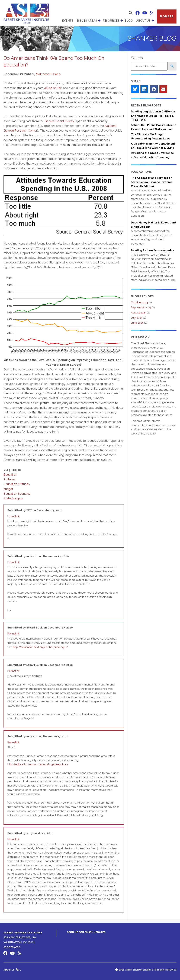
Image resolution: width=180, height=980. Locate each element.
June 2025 (137, 323)
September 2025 (141, 307)
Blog (129, 21)
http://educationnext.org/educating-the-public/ (38, 764)
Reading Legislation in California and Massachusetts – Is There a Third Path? (153, 116)
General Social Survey (59, 121)
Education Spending (17, 494)
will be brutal (52, 88)
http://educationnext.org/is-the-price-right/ (40, 647)
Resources (111, 21)
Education (10, 474)
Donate (167, 16)
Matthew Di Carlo (48, 74)
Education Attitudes (17, 484)
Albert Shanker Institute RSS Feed (152, 13)
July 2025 (137, 318)
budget (8, 489)
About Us (143, 21)
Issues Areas (87, 21)
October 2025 (139, 302)
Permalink (13, 516)
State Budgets (13, 498)
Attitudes (10, 479)
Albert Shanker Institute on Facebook (137, 13)
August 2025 (139, 313)
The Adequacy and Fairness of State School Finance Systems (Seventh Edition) (152, 182)
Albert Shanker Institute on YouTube (144, 13)
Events (68, 21)
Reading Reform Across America (153, 250)
